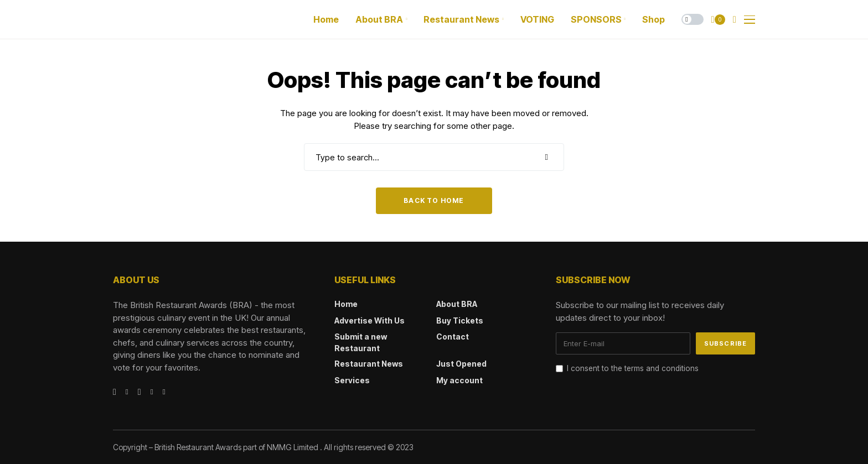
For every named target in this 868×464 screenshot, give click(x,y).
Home (346, 304)
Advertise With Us (370, 320)
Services (352, 380)
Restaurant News (369, 364)
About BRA (457, 304)
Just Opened (461, 364)
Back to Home (434, 200)
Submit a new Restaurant (361, 342)
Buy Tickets (460, 320)
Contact (453, 337)
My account (459, 380)
